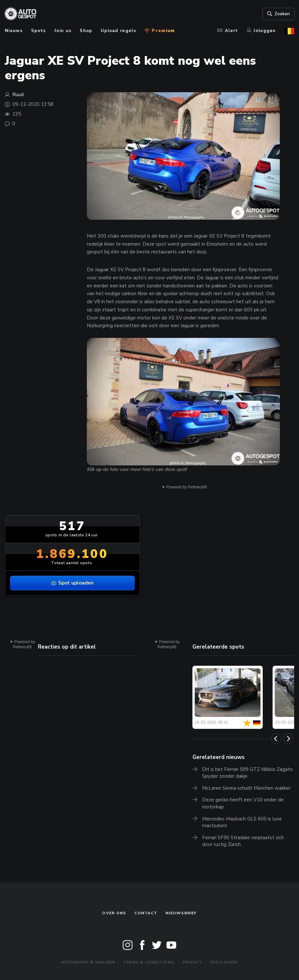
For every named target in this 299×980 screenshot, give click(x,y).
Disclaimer (224, 962)
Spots (39, 31)
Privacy (192, 962)
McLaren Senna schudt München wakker (246, 788)
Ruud (18, 95)
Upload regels (118, 31)
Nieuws (14, 31)
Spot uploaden (73, 583)
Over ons (114, 913)
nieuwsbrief (181, 913)
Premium (160, 31)
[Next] (288, 739)
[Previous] (276, 739)
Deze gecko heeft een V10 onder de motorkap (243, 803)
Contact (146, 913)
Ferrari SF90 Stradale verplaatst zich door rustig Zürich (243, 841)
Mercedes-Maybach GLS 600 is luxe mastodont (242, 822)
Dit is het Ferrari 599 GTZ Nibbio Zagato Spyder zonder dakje (247, 773)
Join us (63, 31)
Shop (86, 31)
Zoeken (277, 14)
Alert (228, 31)
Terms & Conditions (149, 962)
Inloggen (261, 31)
